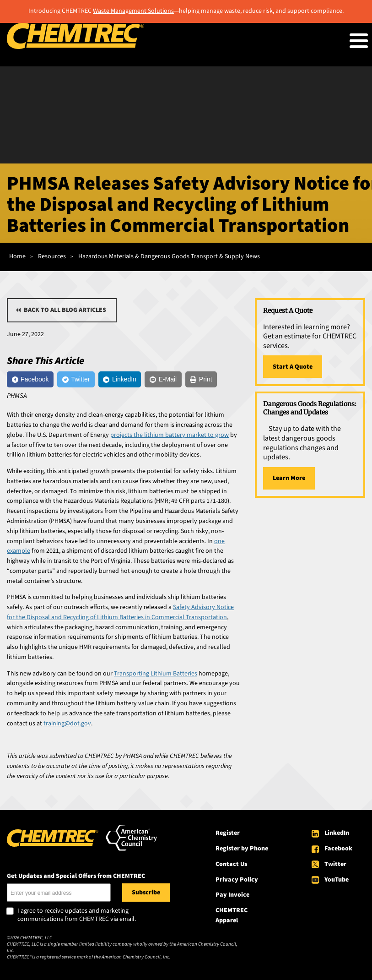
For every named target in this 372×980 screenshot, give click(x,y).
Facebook (338, 849)
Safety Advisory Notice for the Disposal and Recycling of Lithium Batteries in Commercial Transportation (120, 612)
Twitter (335, 864)
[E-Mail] (163, 380)
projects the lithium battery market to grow (170, 435)
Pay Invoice (232, 895)
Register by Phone (242, 849)
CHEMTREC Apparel (232, 915)
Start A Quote (293, 367)
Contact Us (231, 864)
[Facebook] (30, 380)
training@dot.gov (67, 724)
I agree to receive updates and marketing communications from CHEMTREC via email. (77, 915)
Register (228, 833)
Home (17, 256)
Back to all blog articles (65, 310)
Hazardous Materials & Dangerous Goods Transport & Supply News (169, 256)
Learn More (289, 478)
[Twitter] (76, 380)
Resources (52, 256)
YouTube (337, 880)
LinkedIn (337, 833)
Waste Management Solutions (133, 11)
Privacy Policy (237, 880)
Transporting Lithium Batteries (156, 674)
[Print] (201, 380)
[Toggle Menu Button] (359, 41)
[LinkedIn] (120, 380)
